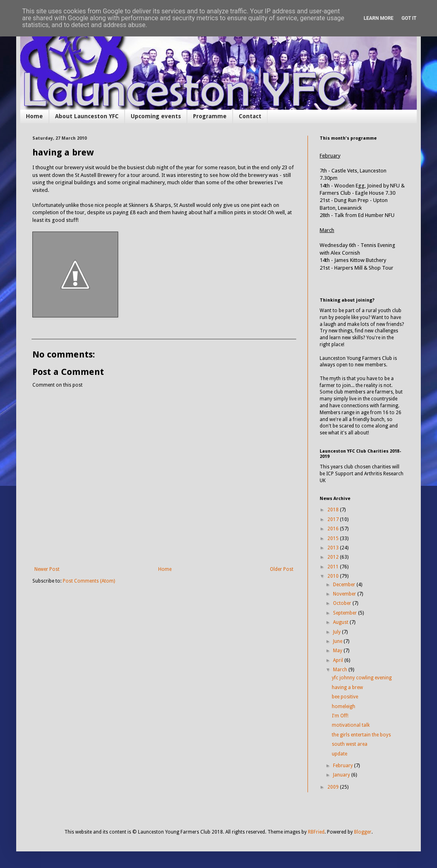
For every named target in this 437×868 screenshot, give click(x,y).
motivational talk (351, 725)
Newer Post (47, 569)
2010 (334, 576)
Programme (210, 116)
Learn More (379, 18)
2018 (334, 510)
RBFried (316, 832)
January (342, 775)
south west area (350, 744)
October (343, 603)
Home (34, 116)
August (341, 622)
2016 (334, 529)
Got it (409, 18)
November (345, 594)
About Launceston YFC (87, 116)
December (345, 585)
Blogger (363, 832)
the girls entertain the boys (361, 735)
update (339, 754)
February (344, 766)
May (338, 651)
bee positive (345, 697)
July (337, 632)
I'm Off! (340, 716)
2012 (334, 557)
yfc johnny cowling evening (362, 678)
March (341, 670)
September (346, 613)
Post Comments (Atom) (89, 581)
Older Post (282, 569)
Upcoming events (156, 116)
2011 (334, 567)
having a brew (347, 687)
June (338, 641)
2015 (334, 538)
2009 (334, 787)
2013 (334, 548)
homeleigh (344, 706)
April (339, 660)
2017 (334, 519)
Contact (250, 116)
